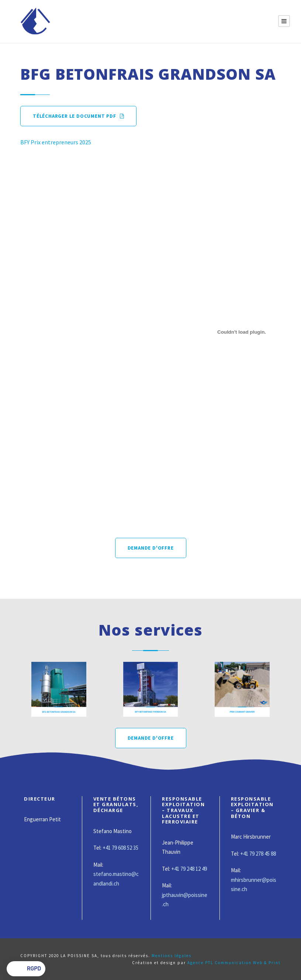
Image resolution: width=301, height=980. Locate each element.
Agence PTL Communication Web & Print (234, 963)
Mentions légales (172, 956)
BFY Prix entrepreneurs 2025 (56, 142)
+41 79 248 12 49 (189, 869)
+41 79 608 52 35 (120, 848)
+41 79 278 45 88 (258, 854)
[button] (26, 969)
